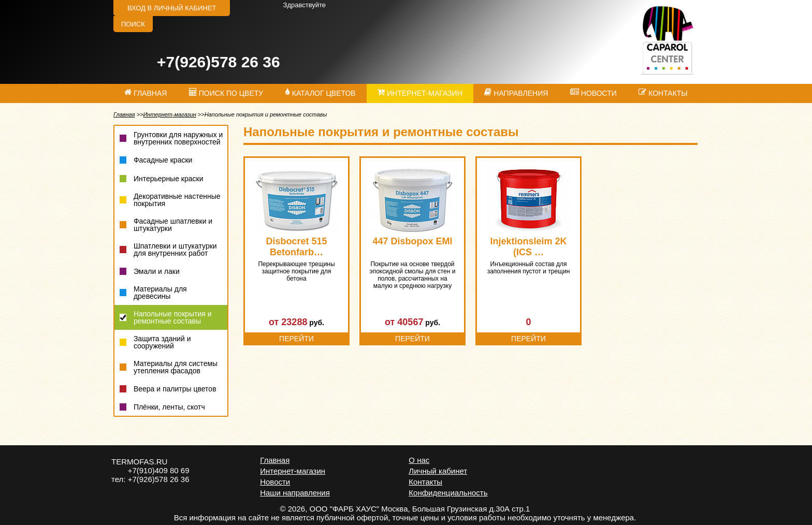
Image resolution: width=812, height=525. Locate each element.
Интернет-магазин (169, 114)
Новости (275, 482)
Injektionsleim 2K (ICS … (528, 247)
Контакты (425, 482)
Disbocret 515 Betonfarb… (296, 247)
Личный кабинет (438, 471)
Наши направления (295, 493)
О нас (419, 460)
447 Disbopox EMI (412, 241)
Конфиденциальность (448, 493)
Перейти (296, 339)
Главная (124, 114)
